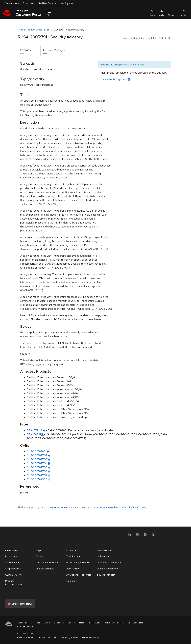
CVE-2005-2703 (37, 459)
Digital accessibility (91, 637)
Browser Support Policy (78, 562)
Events (47, 623)
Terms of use (44, 637)
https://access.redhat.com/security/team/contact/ (122, 507)
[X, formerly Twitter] (153, 536)
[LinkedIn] (129, 536)
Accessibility (73, 569)
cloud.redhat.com (106, 575)
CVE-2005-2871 (37, 451)
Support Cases (13, 569)
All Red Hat (173, 13)
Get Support (67, 3)
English (162, 13)
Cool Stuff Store (135, 623)
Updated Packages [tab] (54, 50)
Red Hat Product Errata (30, 30)
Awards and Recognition (79, 575)
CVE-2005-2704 (37, 463)
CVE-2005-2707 (37, 475)
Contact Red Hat (76, 623)
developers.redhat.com (109, 562)
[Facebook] (145, 536)
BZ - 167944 (35, 430)
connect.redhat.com (107, 569)
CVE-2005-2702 (37, 455)
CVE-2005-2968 (37, 479)
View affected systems (114, 79)
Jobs (38, 623)
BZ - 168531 (34, 434)
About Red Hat (24, 623)
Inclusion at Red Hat (114, 623)
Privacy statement (26, 637)
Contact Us (42, 556)
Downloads (29, 3)
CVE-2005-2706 (37, 471)
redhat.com (103, 556)
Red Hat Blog (94, 623)
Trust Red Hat (73, 556)
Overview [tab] (26, 50)
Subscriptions (12, 3)
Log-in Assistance (45, 569)
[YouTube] (137, 536)
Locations (59, 623)
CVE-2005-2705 (37, 467)
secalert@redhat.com (61, 507)
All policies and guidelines (66, 637)
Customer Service (14, 575)
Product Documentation (13, 583)
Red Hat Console (47, 3)
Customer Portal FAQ (47, 562)
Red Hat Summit (25, 627)
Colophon (72, 581)
